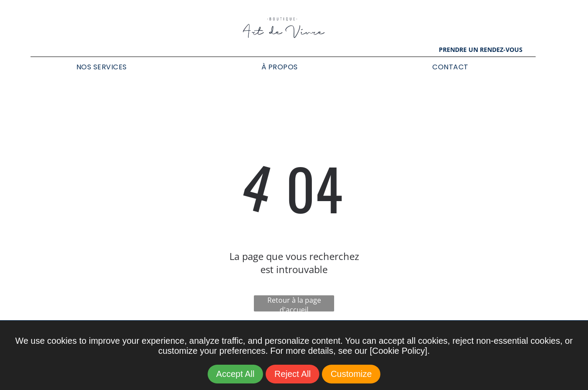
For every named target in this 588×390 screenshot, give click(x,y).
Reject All (292, 374)
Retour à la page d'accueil (294, 303)
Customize (351, 374)
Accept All (236, 374)
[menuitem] (102, 67)
